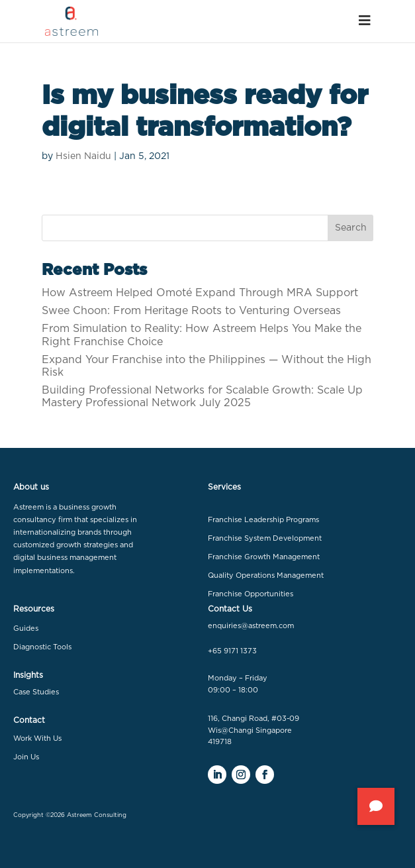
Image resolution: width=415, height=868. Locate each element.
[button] (376, 806)
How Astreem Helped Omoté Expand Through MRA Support (200, 293)
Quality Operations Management (266, 575)
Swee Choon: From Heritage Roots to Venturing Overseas (191, 311)
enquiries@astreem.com (251, 626)
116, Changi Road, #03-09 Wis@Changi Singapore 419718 (254, 730)
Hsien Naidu (83, 156)
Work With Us (37, 738)
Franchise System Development (265, 538)
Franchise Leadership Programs (263, 520)
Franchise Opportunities (251, 594)
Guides (26, 628)
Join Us (26, 757)
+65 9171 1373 (232, 651)
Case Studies (36, 692)
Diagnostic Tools (42, 647)
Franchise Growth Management (264, 557)
